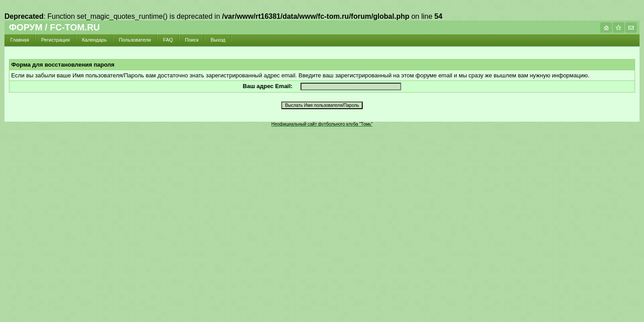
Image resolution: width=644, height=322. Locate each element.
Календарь (94, 40)
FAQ (168, 40)
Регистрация (55, 40)
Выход (218, 40)
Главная (20, 40)
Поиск (192, 40)
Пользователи (135, 40)
